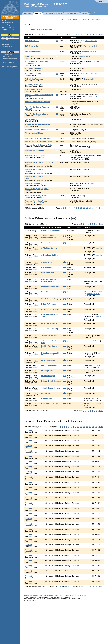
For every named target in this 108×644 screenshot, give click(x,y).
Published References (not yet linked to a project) (50, 218)
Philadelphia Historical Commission (8, 63)
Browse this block (91, 41)
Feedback (73, 596)
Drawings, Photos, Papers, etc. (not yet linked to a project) (55, 421)
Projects (62, 20)
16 (96, 427)
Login (85, 596)
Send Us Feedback (8, 27)
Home (4, 20)
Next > (101, 34)
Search (80, 596)
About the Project (7, 23)
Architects (5, 40)
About (52, 596)
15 (96, 34)
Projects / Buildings (8, 37)
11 (84, 34)
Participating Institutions (9, 25)
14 (93, 34)
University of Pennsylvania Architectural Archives (9, 59)
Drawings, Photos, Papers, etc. (93, 20)
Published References (74, 20)
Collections (5, 44)
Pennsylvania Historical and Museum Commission (10, 67)
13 (90, 34)
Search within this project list (42, 30)
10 (81, 34)
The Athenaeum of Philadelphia (7, 55)
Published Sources (8, 46)
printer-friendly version (99, 13)
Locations (5, 42)
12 (87, 34)
